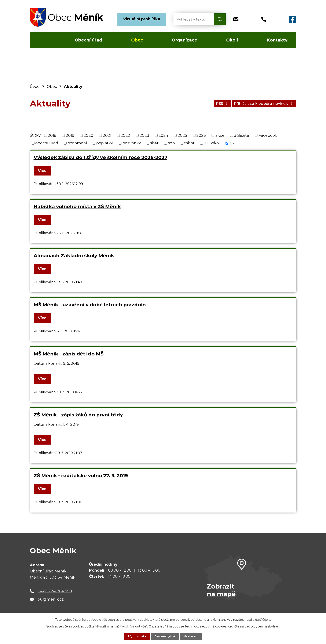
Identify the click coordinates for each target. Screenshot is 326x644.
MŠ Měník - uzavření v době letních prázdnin (90, 305)
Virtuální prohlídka (142, 19)
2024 (163, 135)
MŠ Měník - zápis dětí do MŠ (69, 354)
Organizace (184, 40)
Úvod (42, 40)
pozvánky (132, 143)
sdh (171, 143)
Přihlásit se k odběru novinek (261, 103)
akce (220, 135)
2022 (125, 135)
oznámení (77, 143)
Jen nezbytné (165, 636)
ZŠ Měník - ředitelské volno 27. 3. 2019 (81, 475)
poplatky (105, 143)
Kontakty (277, 40)
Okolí (232, 40)
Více (44, 171)
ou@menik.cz (51, 599)
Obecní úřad (88, 40)
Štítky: (36, 135)
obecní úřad (47, 143)
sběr (154, 143)
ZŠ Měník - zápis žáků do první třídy (78, 415)
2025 (182, 135)
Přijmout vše (135, 636)
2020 (88, 135)
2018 (52, 135)
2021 (107, 135)
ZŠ (232, 143)
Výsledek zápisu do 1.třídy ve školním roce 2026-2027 (100, 157)
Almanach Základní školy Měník (74, 256)
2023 (144, 135)
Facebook (268, 135)
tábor (189, 143)
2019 (70, 135)
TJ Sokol (212, 143)
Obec (137, 40)
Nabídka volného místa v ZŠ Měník (77, 206)
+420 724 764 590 (55, 591)
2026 (201, 135)
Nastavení (193, 636)
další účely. (263, 619)
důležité (241, 135)
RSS (215, 103)
